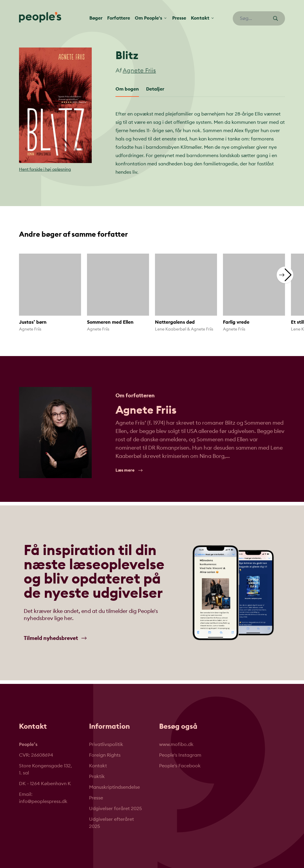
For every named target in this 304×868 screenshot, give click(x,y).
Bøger (96, 19)
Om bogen (127, 89)
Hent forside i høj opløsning (45, 170)
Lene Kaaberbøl (171, 329)
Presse (179, 19)
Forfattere (119, 19)
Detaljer (155, 89)
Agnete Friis (139, 71)
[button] (285, 275)
